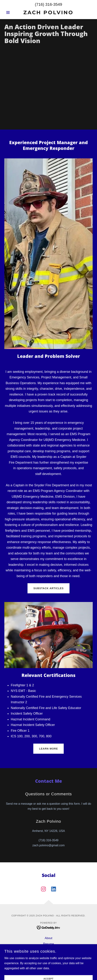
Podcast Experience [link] (48, 961)
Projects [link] (48, 955)
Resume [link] (48, 944)
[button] (11, 12)
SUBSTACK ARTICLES (48, 588)
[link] (48, 13)
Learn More (48, 749)
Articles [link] (48, 950)
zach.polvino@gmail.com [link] (48, 845)
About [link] (48, 938)
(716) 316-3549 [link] (48, 4)
